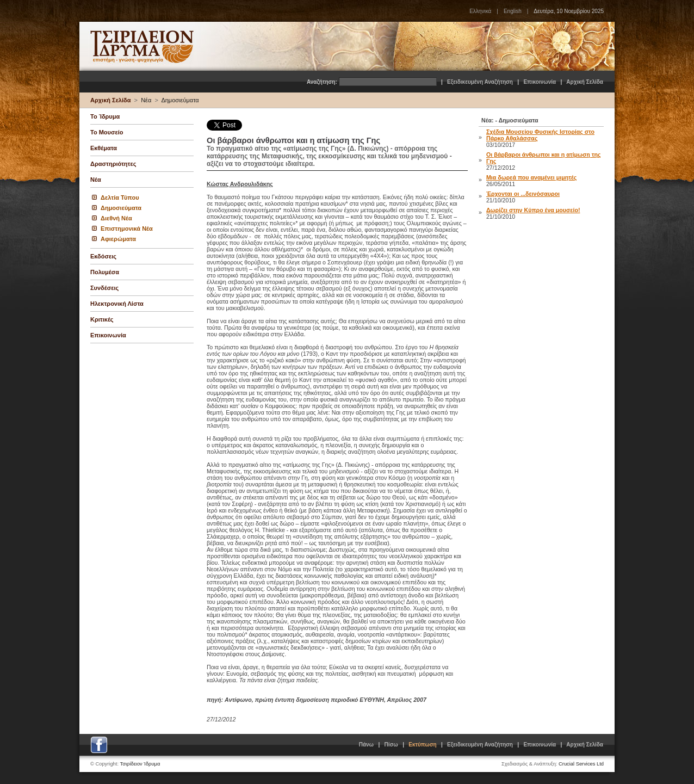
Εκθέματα (104, 148)
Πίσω (391, 745)
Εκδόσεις (103, 256)
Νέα (146, 100)
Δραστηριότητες (113, 164)
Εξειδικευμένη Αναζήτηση (480, 82)
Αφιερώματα (118, 239)
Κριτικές (102, 319)
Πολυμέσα (105, 272)
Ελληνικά (480, 11)
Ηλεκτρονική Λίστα (117, 304)
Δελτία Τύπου (120, 197)
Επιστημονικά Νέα (127, 229)
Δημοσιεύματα (180, 100)
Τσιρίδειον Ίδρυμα (140, 764)
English (513, 11)
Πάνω (366, 745)
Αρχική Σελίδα (585, 82)
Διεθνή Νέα (116, 218)
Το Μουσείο (107, 132)
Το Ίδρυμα (105, 116)
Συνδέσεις (104, 288)
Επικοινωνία (540, 82)
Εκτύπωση (422, 745)
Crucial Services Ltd (581, 764)
